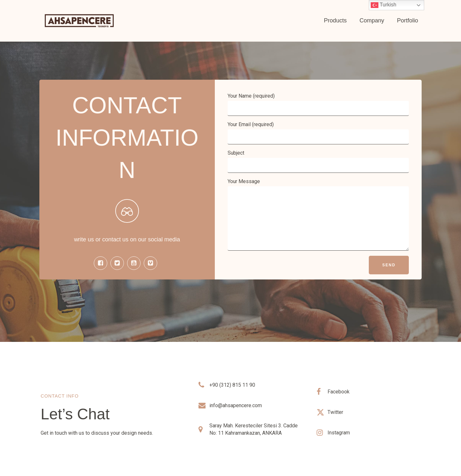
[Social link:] (102, 263)
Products (335, 20)
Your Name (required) (318, 104)
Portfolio (408, 20)
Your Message (318, 214)
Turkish (384, 5)
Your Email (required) (318, 133)
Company (372, 20)
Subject (318, 161)
